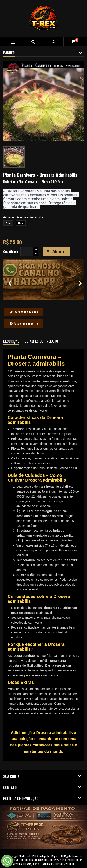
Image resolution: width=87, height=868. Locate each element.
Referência (11, 182)
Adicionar (56, 251)
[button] (9, 280)
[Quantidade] (27, 251)
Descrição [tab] (11, 341)
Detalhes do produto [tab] (41, 341)
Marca (46, 182)
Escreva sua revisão (24, 312)
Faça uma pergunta (24, 323)
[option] (43, 280)
